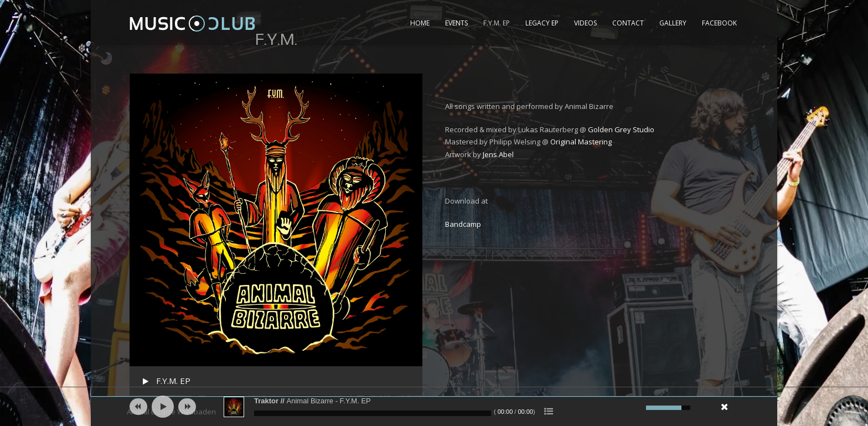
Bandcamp (463, 224)
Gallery (673, 23)
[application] (434, 407)
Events (456, 23)
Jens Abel (498, 154)
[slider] (373, 413)
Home (420, 23)
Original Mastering (581, 142)
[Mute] (636, 408)
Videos (585, 23)
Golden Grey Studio (621, 129)
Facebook (719, 23)
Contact (628, 23)
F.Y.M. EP (497, 23)
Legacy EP (542, 23)
